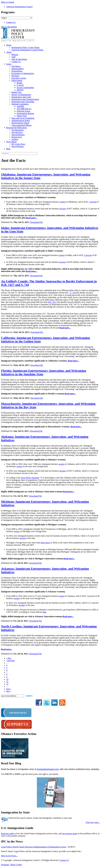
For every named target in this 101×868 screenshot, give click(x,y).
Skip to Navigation (9, 27)
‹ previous (10, 661)
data (45, 612)
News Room (11, 142)
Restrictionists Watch (20, 123)
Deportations (17, 71)
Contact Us (11, 22)
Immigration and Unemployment (25, 99)
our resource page (70, 834)
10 (7, 679)
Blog (8, 149)
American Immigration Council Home (27, 50)
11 (7, 682)
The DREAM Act (24, 109)
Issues (9, 64)
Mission (15, 55)
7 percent (93, 202)
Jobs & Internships (19, 59)
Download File (36, 222)
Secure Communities (25, 88)
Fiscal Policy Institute (30, 478)
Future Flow (22, 116)
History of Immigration (21, 95)
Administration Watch (21, 121)
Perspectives (17, 137)
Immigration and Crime (21, 97)
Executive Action (19, 78)
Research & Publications (17, 128)
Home (9, 45)
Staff (13, 57)
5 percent (88, 255)
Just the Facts (17, 132)
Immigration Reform (25, 113)
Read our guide (7, 834)
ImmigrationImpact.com (48, 769)
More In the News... (9, 856)
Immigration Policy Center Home (25, 47)
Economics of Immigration (23, 73)
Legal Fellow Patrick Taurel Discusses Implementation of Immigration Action (34, 847)
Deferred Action (23, 111)
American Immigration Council (19, 7)
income (62, 209)
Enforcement (17, 80)
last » (8, 691)
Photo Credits (16, 865)
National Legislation (20, 104)
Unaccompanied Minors (22, 125)
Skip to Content (8, 2)
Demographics (18, 69)
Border (20, 83)
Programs (5, 865)
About (9, 52)
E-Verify (20, 85)
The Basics (16, 66)
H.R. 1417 (52, 302)
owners (63, 202)
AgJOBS (20, 106)
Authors (15, 139)
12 (7, 684)
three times (45, 543)
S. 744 (73, 293)
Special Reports (18, 135)
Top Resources (18, 130)
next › (9, 689)
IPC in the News (18, 144)
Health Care (16, 92)
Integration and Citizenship (23, 102)
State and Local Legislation (23, 118)
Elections (15, 76)
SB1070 (20, 90)
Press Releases (18, 146)
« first (9, 658)
